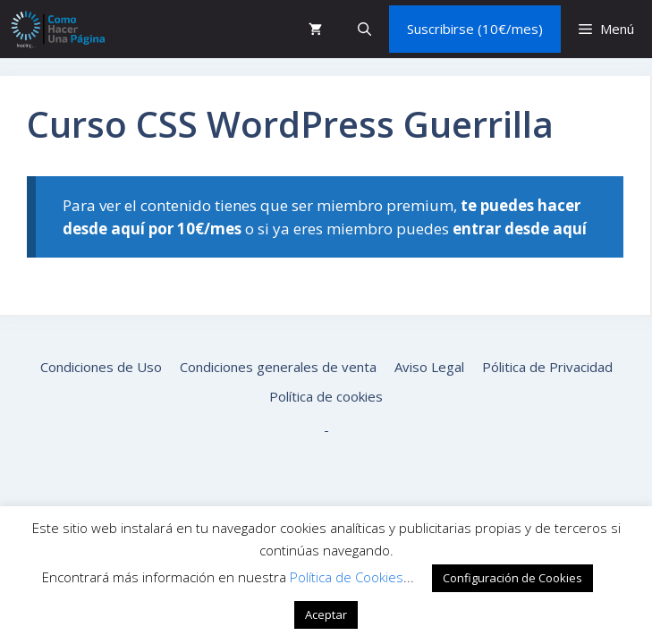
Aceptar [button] (326, 614)
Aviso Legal (429, 367)
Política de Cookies (347, 577)
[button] (364, 29)
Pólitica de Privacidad (547, 367)
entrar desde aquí (520, 229)
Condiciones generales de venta (278, 367)
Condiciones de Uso (101, 367)
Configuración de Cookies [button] (512, 578)
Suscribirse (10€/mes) (475, 29)
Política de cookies (326, 396)
